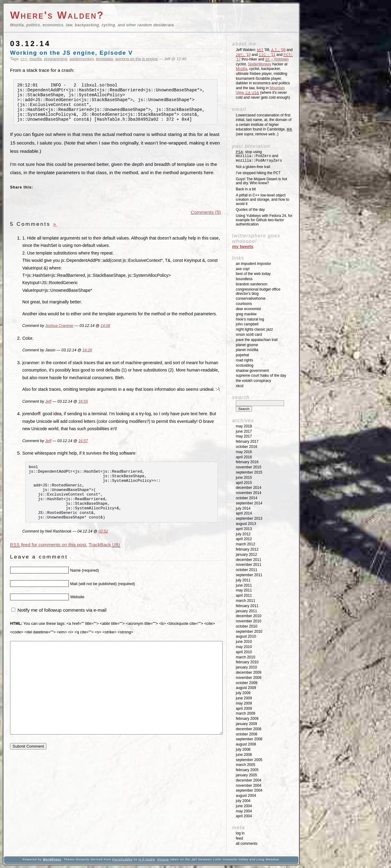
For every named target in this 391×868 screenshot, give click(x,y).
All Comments (247, 844)
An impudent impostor (253, 264)
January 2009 (246, 724)
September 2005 (249, 760)
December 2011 (248, 560)
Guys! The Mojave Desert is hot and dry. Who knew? (261, 181)
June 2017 (244, 431)
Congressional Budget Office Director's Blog (258, 291)
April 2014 (244, 513)
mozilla (35, 59)
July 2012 (243, 534)
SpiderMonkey (259, 64)
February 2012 (247, 549)
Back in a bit (246, 189)
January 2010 (246, 667)
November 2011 (248, 565)
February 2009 (247, 719)
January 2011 (246, 611)
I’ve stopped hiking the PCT (258, 173)
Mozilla (241, 69)
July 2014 (243, 508)
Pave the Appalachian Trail (257, 340)
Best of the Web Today (253, 274)
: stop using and (259, 156)
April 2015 (244, 483)
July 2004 (243, 801)
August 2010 (246, 636)
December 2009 (248, 672)
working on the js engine (137, 59)
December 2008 (248, 729)
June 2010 (244, 642)
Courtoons (244, 304)
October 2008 (247, 734)
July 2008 (243, 749)
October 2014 (247, 498)
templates (104, 59)
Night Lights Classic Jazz (254, 329)
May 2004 (244, 811)
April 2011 (244, 595)
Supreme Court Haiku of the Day (261, 375)
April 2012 (244, 539)
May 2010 (244, 647)
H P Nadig (147, 859)
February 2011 (247, 606)
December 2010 (248, 616)
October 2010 (247, 626)
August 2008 (246, 744)
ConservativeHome (251, 298)
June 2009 (244, 698)
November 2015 (248, 467)
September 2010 (249, 632)
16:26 (87, 358)
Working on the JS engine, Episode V (71, 53)
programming (56, 59)
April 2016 (244, 457)
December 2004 (248, 780)
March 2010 (245, 657)
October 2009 (247, 683)
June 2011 (244, 585)
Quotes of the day (250, 210)
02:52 (103, 550)
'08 (278, 50)
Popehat (242, 355)
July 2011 (243, 580)
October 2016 (247, 447)
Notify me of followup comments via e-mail (62, 629)
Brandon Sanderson (252, 284)
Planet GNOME (247, 345)
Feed (239, 838)
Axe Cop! (243, 269)
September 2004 (249, 790)
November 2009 (248, 678)
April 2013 (244, 529)
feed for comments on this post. (49, 563)
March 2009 (245, 713)
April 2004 (244, 816)
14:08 (105, 333)
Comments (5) (206, 220)
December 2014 (248, 488)
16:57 (83, 448)
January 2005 (246, 775)
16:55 (83, 409)
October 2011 (247, 570)
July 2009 (243, 693)
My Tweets (243, 247)
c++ (24, 59)
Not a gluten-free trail (253, 167)
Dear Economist (248, 309)
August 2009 (246, 688)
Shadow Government (252, 371)
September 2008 (249, 739)
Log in (240, 833)
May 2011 (244, 590)
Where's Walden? (57, 15)
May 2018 (244, 426)
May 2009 (244, 703)
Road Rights (245, 360)
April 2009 (244, 709)
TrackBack (104, 563)
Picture (163, 859)
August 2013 (246, 524)
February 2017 (247, 441)
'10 (243, 55)
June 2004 (244, 806)
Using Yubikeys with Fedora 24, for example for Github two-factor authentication (264, 220)
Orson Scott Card (249, 335)
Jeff (48, 409)
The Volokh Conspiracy (253, 381)
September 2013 (249, 518)
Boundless (244, 279)
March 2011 (245, 601)
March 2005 (245, 765)
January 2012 (246, 555)
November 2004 (248, 786)
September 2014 (249, 503)
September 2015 (249, 472)
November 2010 (248, 621)
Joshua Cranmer (59, 333)
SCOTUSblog (245, 365)
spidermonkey (82, 59)
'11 (267, 55)
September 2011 (249, 575)
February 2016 (247, 462)
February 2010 (247, 662)
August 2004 (246, 796)
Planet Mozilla (247, 350)
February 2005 (247, 770)
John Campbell (247, 324)
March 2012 (245, 544)
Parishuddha (122, 859)
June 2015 (244, 478)
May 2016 (244, 452)
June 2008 (244, 755)
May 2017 (244, 436)
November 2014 (248, 493)
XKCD (240, 386)
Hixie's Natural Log (250, 319)
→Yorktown (277, 59)
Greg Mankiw (246, 314)
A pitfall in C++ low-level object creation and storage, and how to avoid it (263, 200)
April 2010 (244, 652)
